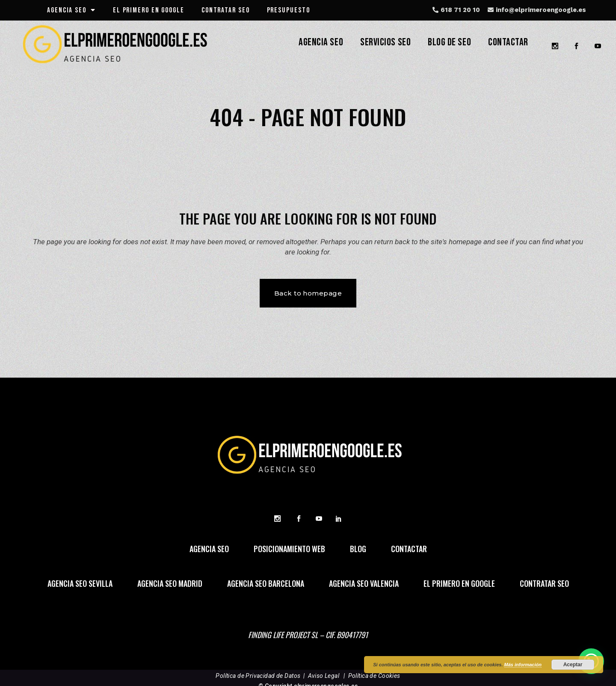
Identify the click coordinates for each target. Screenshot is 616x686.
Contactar (409, 550)
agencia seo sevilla (80, 585)
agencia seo (71, 10)
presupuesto (289, 10)
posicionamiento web (289, 550)
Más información (523, 665)
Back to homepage (308, 293)
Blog (358, 550)
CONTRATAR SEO (226, 10)
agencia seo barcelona (266, 585)
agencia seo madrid (170, 585)
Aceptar (573, 665)
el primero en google (149, 10)
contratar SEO (544, 585)
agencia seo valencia (364, 585)
